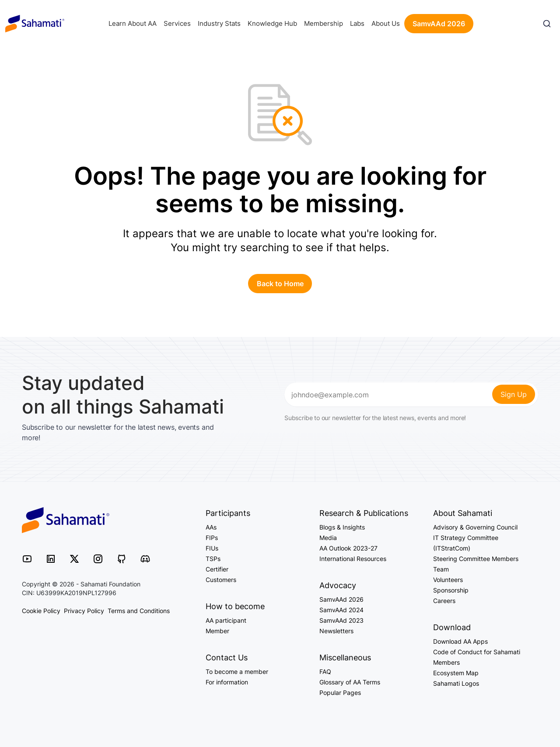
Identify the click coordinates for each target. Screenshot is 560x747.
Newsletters (336, 631)
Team (441, 569)
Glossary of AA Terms (350, 682)
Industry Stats (219, 23)
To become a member (237, 672)
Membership (324, 23)
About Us (386, 23)
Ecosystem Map (456, 673)
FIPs (212, 538)
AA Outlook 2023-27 (348, 548)
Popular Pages (340, 693)
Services (177, 23)
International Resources (353, 559)
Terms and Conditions (139, 611)
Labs (357, 23)
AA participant (226, 620)
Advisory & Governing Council (475, 527)
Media (328, 538)
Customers (221, 580)
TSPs (213, 559)
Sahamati (35, 24)
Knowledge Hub (272, 23)
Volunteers (448, 580)
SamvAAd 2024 (341, 610)
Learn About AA (133, 23)
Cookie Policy (41, 611)
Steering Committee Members (476, 559)
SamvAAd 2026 (439, 24)
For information (227, 682)
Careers (444, 601)
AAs (211, 527)
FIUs (212, 548)
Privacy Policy (84, 611)
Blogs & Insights (342, 527)
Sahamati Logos (456, 683)
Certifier (217, 569)
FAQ (325, 672)
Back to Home (280, 284)
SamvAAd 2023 (341, 620)
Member (217, 631)
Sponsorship (451, 590)
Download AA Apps (460, 641)
